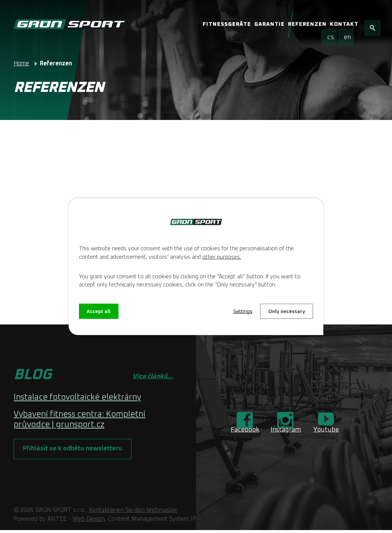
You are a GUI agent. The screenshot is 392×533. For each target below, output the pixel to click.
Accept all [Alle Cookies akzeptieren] (99, 311)
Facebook (245, 430)
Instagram (286, 430)
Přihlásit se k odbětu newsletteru (74, 451)
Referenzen (307, 24)
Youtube (326, 430)
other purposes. (222, 257)
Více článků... (153, 376)
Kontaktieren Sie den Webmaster (133, 513)
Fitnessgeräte (227, 24)
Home (21, 63)
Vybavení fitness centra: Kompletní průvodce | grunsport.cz (80, 420)
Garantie (269, 24)
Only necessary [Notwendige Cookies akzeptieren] (286, 311)
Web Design (89, 522)
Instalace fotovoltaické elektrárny (77, 398)
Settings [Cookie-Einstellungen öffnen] (241, 311)
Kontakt (344, 24)
